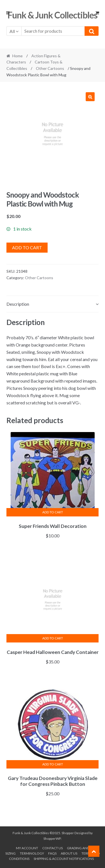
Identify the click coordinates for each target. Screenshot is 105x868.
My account (27, 848)
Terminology (32, 853)
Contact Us (53, 848)
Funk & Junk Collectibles (53, 15)
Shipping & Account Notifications (64, 859)
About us (69, 853)
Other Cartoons (50, 68)
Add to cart (27, 247)
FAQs (52, 853)
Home (17, 56)
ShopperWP (52, 839)
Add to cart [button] (53, 512)
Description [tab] (18, 304)
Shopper (68, 833)
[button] (90, 97)
